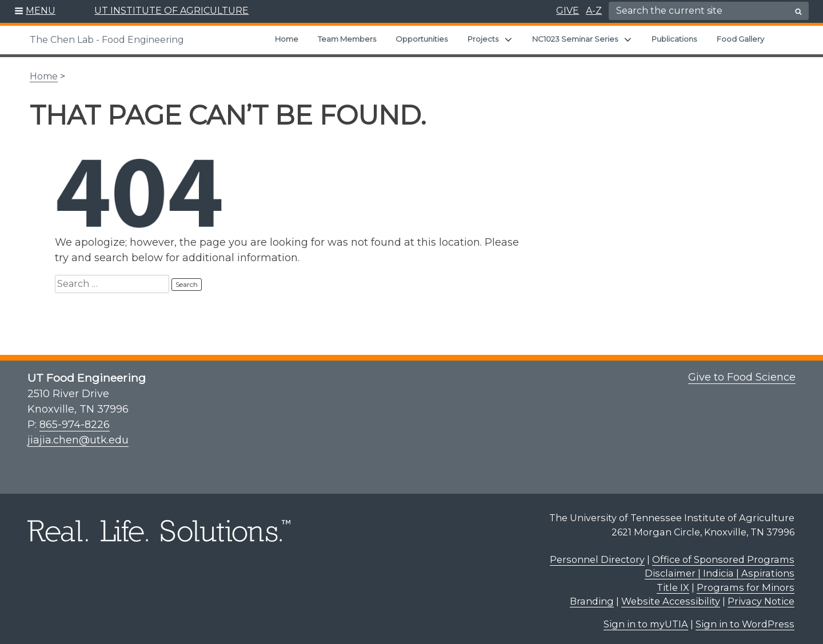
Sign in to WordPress (745, 618)
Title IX (673, 582)
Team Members (347, 39)
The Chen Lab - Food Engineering (107, 40)
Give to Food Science (742, 371)
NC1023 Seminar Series (575, 39)
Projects (483, 39)
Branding (592, 595)
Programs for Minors (746, 582)
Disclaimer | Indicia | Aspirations (720, 567)
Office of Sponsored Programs (723, 554)
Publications (674, 39)
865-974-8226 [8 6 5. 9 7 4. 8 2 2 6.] (75, 419)
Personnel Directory (597, 554)
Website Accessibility (671, 595)
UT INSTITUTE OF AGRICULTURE (171, 11)
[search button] (798, 11)
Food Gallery (740, 39)
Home (287, 39)
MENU (41, 11)
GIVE (568, 11)
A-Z (594, 11)
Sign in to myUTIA (646, 618)
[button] (35, 11)
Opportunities (422, 39)
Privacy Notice (761, 595)
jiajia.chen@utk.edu (78, 434)
